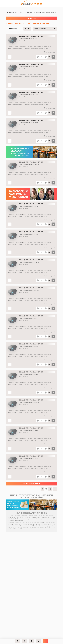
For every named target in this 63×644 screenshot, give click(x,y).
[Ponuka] (45, 641)
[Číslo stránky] (42, 489)
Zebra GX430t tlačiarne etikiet (46, 12)
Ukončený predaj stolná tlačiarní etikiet (19, 12)
